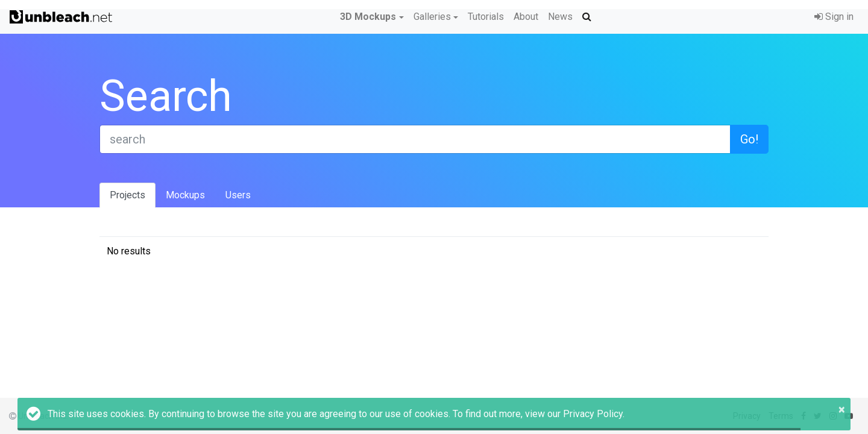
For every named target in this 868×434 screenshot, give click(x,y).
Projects (127, 195)
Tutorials (486, 17)
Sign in (834, 17)
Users (238, 195)
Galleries (432, 17)
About (526, 17)
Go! (749, 139)
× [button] (842, 409)
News (560, 17)
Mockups (185, 195)
